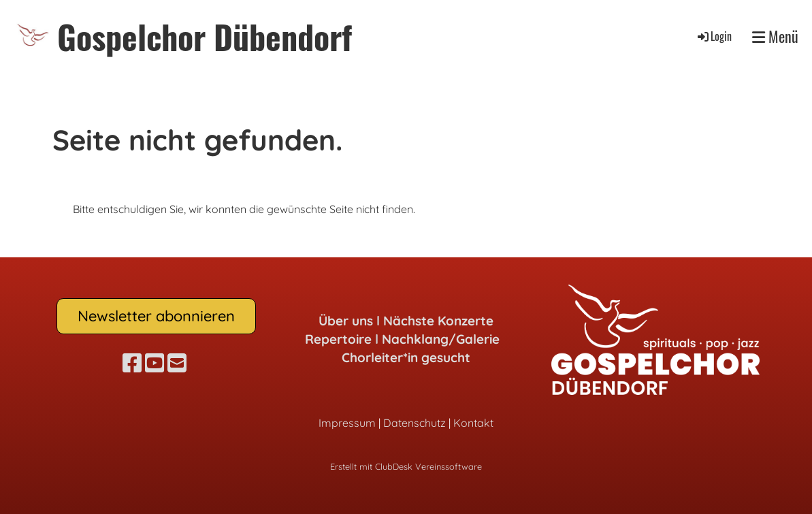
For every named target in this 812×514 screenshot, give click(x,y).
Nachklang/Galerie (441, 339)
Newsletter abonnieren (156, 316)
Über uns (346, 321)
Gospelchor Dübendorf (205, 36)
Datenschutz (415, 423)
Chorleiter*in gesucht (406, 357)
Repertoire (338, 339)
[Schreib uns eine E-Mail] (177, 363)
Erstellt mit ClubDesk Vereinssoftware (406, 466)
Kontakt (473, 423)
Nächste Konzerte (438, 321)
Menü (775, 36)
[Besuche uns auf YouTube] (155, 363)
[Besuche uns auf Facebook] (132, 363)
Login (714, 36)
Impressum (347, 423)
